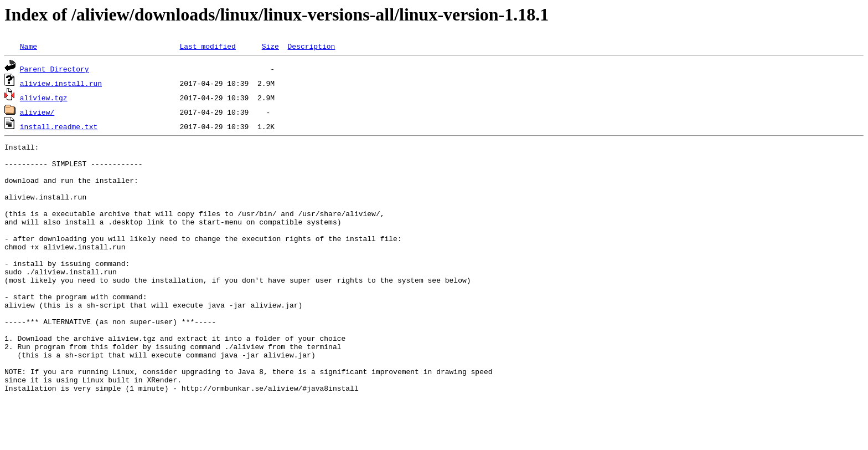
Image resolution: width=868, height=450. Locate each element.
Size (270, 46)
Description (311, 46)
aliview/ (37, 112)
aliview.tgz (44, 98)
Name (29, 46)
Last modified (207, 46)
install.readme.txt (59, 126)
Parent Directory (55, 69)
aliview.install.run (61, 83)
